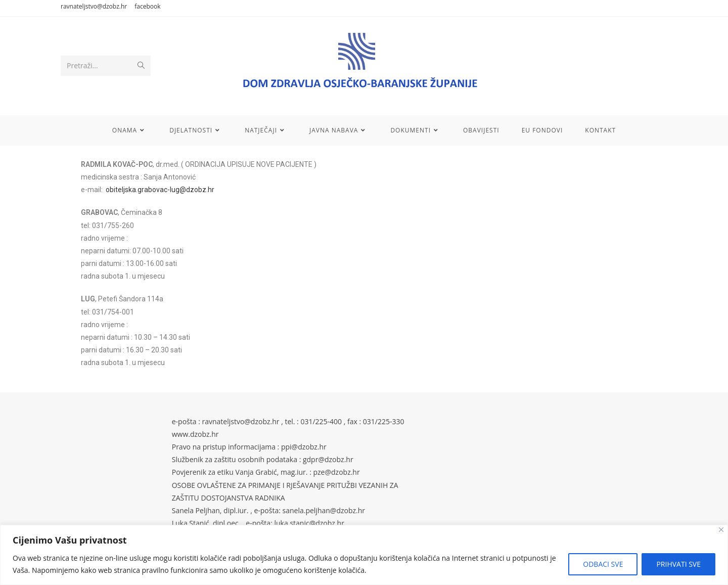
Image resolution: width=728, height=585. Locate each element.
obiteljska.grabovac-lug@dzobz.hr (160, 190)
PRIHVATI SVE (678, 564)
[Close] (721, 530)
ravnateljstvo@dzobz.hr (94, 6)
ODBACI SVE (603, 564)
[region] (364, 555)
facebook (147, 6)
